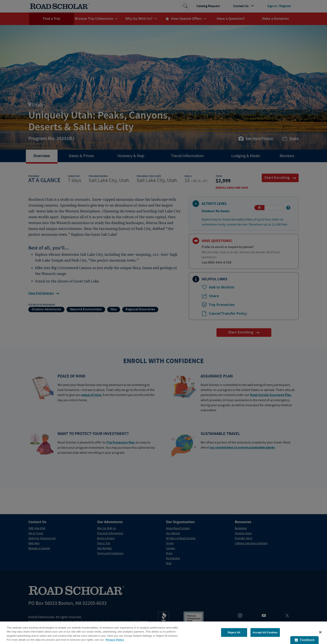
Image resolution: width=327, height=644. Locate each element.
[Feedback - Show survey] (304, 640)
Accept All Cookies (265, 632)
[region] (163, 633)
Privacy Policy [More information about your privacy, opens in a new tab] (115, 640)
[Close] (320, 632)
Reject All (234, 632)
